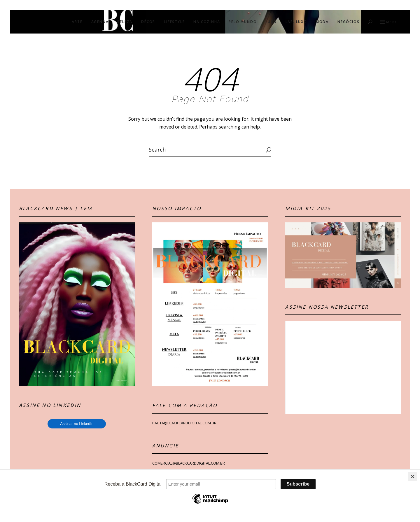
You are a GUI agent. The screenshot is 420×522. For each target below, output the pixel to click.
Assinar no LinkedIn (77, 424)
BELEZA (125, 22)
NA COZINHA (207, 22)
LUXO (271, 22)
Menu (388, 22)
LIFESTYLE (174, 22)
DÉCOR (148, 22)
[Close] (413, 477)
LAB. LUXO (296, 22)
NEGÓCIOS (348, 22)
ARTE (77, 22)
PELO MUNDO (243, 22)
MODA (322, 22)
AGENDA (100, 22)
